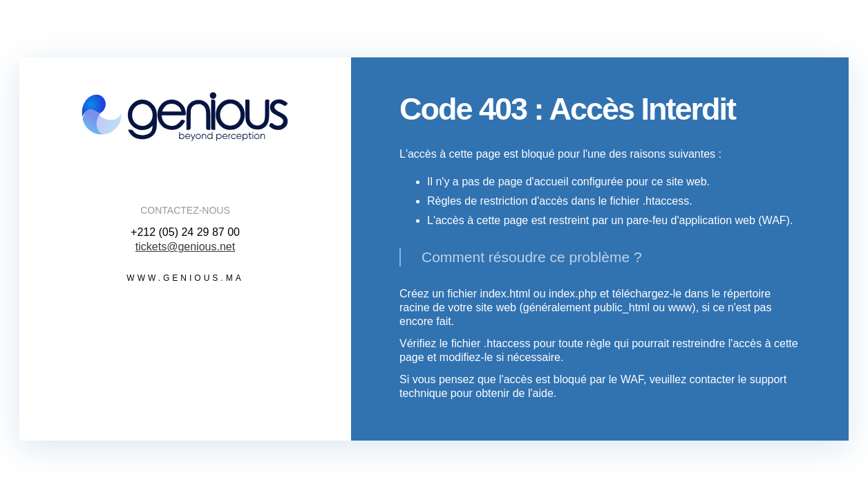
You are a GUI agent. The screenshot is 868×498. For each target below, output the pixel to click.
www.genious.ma (185, 278)
